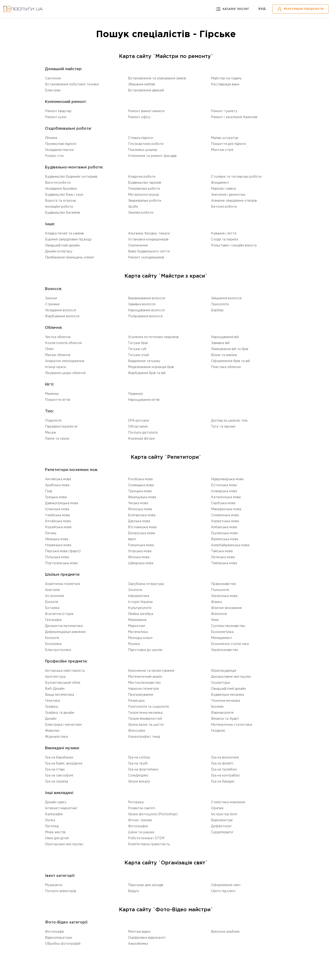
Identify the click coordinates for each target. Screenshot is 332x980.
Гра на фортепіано (143, 770)
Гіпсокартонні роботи (146, 144)
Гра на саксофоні (59, 776)
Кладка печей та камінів (64, 234)
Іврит (132, 539)
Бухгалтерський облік (63, 683)
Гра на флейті (222, 764)
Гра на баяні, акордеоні (64, 764)
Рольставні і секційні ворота (234, 246)
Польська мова (57, 557)
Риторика (136, 802)
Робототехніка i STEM (146, 838)
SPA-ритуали (138, 421)
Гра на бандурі (223, 782)
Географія (53, 620)
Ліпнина (51, 138)
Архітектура (55, 677)
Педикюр (135, 394)
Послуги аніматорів (61, 891)
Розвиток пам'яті (142, 808)
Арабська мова (57, 485)
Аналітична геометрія (62, 584)
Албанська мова (224, 527)
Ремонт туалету (224, 111)
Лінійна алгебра (141, 614)
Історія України (140, 602)
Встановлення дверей (146, 90)
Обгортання (138, 427)
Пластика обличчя (226, 367)
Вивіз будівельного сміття (149, 252)
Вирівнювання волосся (147, 298)
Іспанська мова (57, 509)
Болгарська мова (142, 515)
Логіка (50, 820)
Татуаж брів (138, 343)
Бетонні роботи (224, 207)
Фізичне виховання (226, 608)
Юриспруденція (224, 671)
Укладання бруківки (61, 189)
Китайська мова (58, 521)
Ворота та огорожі (61, 201)
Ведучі (133, 891)
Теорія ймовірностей (145, 719)
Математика (138, 632)
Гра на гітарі (55, 770)
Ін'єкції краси (55, 367)
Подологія (53, 421)
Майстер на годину (226, 78)
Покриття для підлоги (228, 144)
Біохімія (217, 707)
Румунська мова (141, 545)
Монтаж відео (139, 932)
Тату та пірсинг (223, 427)
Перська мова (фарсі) (63, 551)
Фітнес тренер (140, 820)
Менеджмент (222, 638)
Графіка (51, 707)
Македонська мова (226, 509)
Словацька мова (141, 485)
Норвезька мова (58, 545)
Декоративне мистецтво (231, 677)
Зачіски (51, 298)
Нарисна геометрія (143, 689)
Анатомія (52, 590)
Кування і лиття (224, 234)
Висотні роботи (58, 183)
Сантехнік (53, 78)
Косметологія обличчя (63, 343)
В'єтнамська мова (142, 527)
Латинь (51, 533)
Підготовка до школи (145, 650)
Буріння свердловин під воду (68, 240)
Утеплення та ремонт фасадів (152, 156)
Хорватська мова (225, 521)
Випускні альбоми (225, 932)
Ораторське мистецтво (64, 844)
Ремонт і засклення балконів (234, 117)
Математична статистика (231, 725)
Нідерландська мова (227, 479)
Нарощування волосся (146, 310)
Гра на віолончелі (225, 758)
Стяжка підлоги (140, 138)
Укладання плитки (59, 150)
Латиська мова (223, 557)
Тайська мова (222, 551)
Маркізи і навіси (224, 189)
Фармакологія (222, 713)
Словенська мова (225, 515)
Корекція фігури (141, 439)
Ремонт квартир (58, 111)
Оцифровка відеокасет (147, 938)
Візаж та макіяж (224, 355)
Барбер (217, 310)
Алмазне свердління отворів (234, 201)
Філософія (136, 731)
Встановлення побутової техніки (72, 84)
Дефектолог (221, 826)
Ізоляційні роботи (59, 207)
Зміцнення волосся (226, 298)
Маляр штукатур (225, 138)
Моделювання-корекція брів (151, 367)
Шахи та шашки (141, 832)
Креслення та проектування (151, 671)
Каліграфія (54, 814)
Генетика (52, 701)
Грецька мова (56, 497)
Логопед (52, 826)
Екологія (52, 638)
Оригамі (217, 808)
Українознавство (225, 650)
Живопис (52, 731)
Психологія (220, 590)
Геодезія (218, 731)
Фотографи (55, 932)
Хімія (215, 620)
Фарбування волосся (62, 316)
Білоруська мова (141, 533)
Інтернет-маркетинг (61, 808)
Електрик (53, 90)
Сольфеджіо (138, 776)
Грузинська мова (224, 533)
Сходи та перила (224, 240)
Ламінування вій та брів (230, 349)
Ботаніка (52, 608)
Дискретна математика (64, 626)
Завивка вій (220, 343)
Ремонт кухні (56, 117)
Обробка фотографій (63, 944)
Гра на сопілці (139, 758)
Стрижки (52, 304)
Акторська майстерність (65, 671)
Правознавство (224, 584)
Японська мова (140, 509)
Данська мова (139, 521)
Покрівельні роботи (144, 189)
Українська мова (224, 596)
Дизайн (51, 719)
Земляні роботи (141, 213)
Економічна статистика (230, 644)
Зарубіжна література (146, 584)
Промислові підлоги (61, 144)
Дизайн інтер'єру (59, 252)
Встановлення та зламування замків (157, 78)
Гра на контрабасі (225, 776)
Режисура (136, 701)
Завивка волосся (142, 304)
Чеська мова (138, 503)
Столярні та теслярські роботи (236, 177)
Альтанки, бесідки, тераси (149, 234)
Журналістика (56, 737)
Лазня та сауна (57, 439)
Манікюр (52, 394)
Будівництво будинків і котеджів (71, 177)
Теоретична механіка (145, 713)
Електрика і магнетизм (63, 725)
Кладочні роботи (142, 177)
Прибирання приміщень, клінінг (70, 258)
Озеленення (138, 246)
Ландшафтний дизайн (62, 246)
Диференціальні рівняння (65, 632)
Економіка (53, 644)
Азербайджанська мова (230, 545)
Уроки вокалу (139, 782)
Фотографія (138, 826)
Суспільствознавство (228, 626)
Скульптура (220, 683)
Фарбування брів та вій (147, 373)
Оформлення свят (226, 885)
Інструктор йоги (224, 814)
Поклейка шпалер (143, 150)
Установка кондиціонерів (148, 240)
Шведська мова (141, 563)
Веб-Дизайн (55, 689)
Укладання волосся (61, 310)
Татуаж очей (138, 355)
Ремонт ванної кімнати (146, 111)
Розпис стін (54, 156)
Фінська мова (139, 557)
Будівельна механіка (227, 695)
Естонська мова (224, 485)
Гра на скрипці (56, 782)
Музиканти (54, 885)
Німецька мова (57, 539)
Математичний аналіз (145, 677)
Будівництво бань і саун (64, 195)
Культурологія (140, 608)
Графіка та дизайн (60, 713)
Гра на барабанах (59, 758)
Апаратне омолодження (65, 361)
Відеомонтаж (222, 820)
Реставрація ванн (225, 84)
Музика (134, 644)
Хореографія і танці (144, 737)
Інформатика (139, 596)
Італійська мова (57, 515)
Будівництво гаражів (145, 183)
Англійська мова (58, 479)
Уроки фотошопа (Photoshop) (153, 814)
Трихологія (220, 304)
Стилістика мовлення (228, 802)
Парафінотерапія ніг (61, 427)
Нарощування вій (225, 337)
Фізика (216, 602)
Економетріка (222, 632)
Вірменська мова (225, 539)
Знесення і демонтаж (228, 195)
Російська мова (140, 479)
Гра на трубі (138, 764)
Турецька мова (140, 491)
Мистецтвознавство (144, 683)
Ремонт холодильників (146, 258)
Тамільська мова (224, 563)
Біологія (52, 602)
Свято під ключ (223, 891)
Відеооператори (58, 938)
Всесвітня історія (59, 614)
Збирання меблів (141, 84)
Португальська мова (61, 563)
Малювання (137, 620)
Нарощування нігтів (144, 400)
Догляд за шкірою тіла (229, 421)
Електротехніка (58, 650)
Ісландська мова (224, 491)
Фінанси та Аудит (225, 719)
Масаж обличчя (58, 355)
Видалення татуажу (144, 361)
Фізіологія (219, 614)
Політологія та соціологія (148, 707)
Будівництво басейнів (62, 213)
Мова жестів (55, 832)
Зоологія (135, 590)
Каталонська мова (226, 497)
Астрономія (54, 596)
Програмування (141, 695)
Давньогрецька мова (62, 503)
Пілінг (49, 349)
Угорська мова (140, 551)
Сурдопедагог (222, 832)
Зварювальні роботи (145, 201)
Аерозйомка (138, 944)
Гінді (49, 491)
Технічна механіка (225, 701)
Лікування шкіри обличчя (65, 373)
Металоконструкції (144, 195)
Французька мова (142, 497)
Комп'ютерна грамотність (149, 844)
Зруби (133, 207)
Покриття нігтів (58, 400)
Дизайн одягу (56, 802)
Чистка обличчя (58, 337)
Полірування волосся (145, 316)
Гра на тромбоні (224, 770)
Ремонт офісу (139, 117)
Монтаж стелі (222, 150)
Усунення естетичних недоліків (153, 337)
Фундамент (220, 183)
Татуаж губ (137, 349)
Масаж (50, 433)
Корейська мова (58, 527)
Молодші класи (140, 638)
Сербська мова (223, 503)
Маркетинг (137, 626)
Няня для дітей (57, 838)
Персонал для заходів (146, 885)
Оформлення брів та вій (230, 361)
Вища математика (59, 695)
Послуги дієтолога (143, 433)
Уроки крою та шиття (146, 725)
